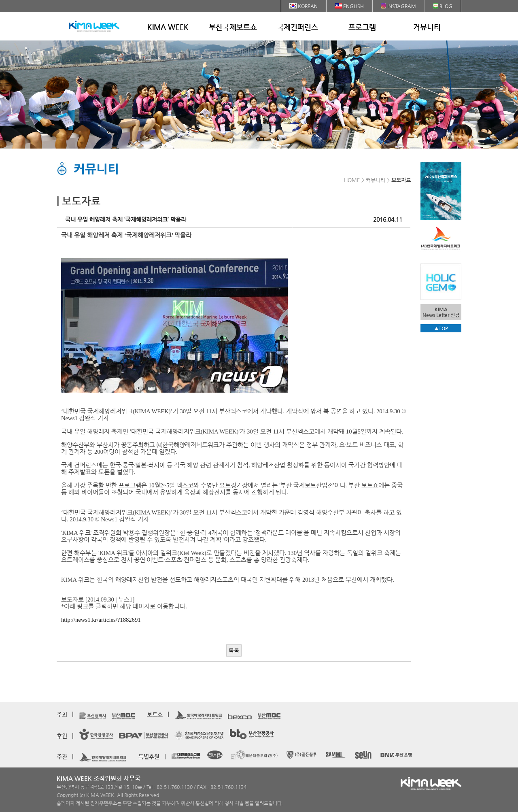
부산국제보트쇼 (233, 27)
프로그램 (362, 27)
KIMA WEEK (168, 27)
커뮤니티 (427, 27)
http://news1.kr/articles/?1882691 (101, 620)
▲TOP (441, 328)
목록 (234, 650)
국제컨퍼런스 (297, 27)
